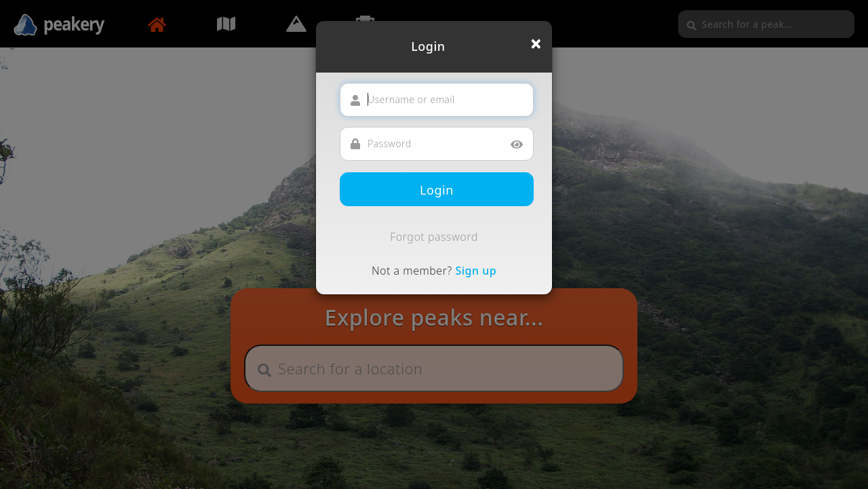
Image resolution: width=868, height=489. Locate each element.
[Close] (536, 43)
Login (437, 190)
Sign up (476, 271)
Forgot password (434, 237)
